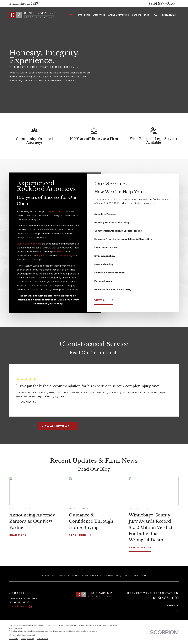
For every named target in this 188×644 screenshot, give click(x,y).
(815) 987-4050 (162, 3)
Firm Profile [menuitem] (84, 15)
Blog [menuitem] (147, 15)
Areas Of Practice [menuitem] (119, 15)
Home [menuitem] (70, 15)
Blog (119, 575)
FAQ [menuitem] (155, 15)
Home (45, 575)
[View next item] (35, 426)
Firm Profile (58, 575)
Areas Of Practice (92, 575)
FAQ (127, 575)
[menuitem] (14, 639)
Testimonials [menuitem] (168, 15)
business (59, 253)
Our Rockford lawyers (29, 245)
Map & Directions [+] (21, 606)
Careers (109, 575)
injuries (41, 257)
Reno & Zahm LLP (58, 213)
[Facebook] (177, 611)
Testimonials (139, 575)
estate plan (65, 257)
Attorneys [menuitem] (99, 15)
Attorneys (74, 575)
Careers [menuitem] (136, 15)
